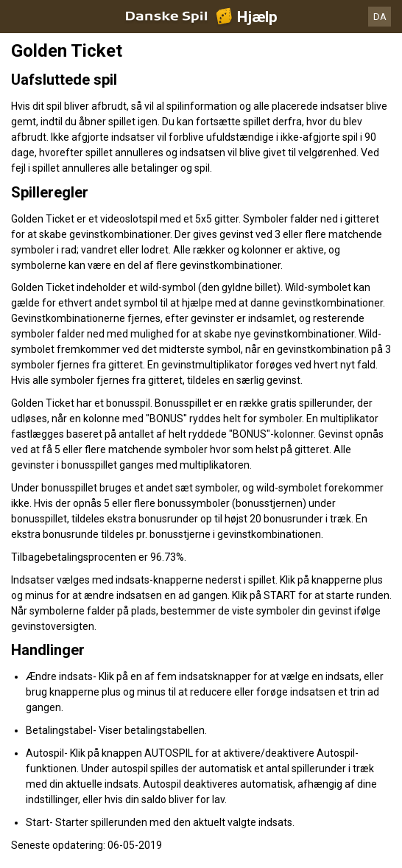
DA (380, 17)
